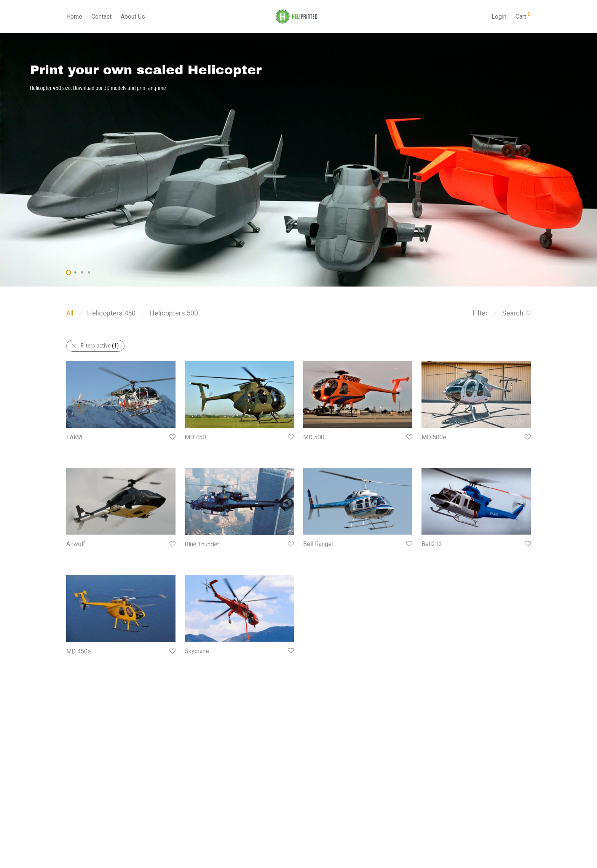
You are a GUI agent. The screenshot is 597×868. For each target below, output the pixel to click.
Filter (480, 313)
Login (499, 17)
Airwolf (76, 544)
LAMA (74, 437)
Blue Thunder (202, 544)
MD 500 (314, 437)
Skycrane (197, 651)
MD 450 (195, 437)
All (70, 313)
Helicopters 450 (111, 313)
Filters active (95, 346)
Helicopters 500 (174, 313)
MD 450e (79, 651)
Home (74, 17)
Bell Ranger (318, 544)
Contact (101, 17)
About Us (133, 17)
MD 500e (434, 437)
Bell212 (432, 544)
